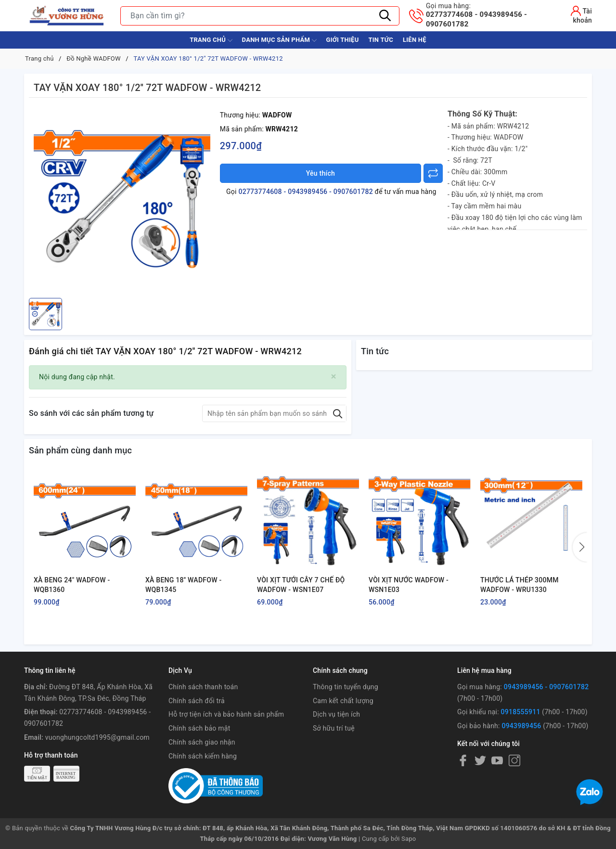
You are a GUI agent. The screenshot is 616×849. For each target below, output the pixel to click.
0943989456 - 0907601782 (546, 687)
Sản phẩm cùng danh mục (80, 450)
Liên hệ (415, 40)
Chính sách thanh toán (203, 687)
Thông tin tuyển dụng (346, 687)
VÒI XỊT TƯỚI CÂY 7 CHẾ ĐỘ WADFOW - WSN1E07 (301, 585)
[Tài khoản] (574, 14)
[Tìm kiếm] (385, 16)
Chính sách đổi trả (197, 701)
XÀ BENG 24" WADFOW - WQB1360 (72, 585)
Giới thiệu (343, 40)
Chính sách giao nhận (202, 742)
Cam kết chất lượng (343, 701)
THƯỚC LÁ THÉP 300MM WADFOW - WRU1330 (520, 585)
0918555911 (521, 712)
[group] (122, 200)
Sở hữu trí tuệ (334, 728)
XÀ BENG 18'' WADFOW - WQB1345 (183, 585)
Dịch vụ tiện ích (336, 714)
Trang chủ (211, 40)
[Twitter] (480, 760)
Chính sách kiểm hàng (203, 756)
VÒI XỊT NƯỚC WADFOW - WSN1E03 (409, 585)
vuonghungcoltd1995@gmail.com (97, 737)
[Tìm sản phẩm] (260, 16)
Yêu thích (321, 173)
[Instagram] (514, 760)
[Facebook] (463, 760)
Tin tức (381, 40)
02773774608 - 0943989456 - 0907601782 (487, 15)
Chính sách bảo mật (199, 728)
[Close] (334, 377)
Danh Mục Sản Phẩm (279, 40)
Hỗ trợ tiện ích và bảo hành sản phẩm (226, 714)
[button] (580, 547)
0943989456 (521, 726)
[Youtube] (497, 760)
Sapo (409, 839)
